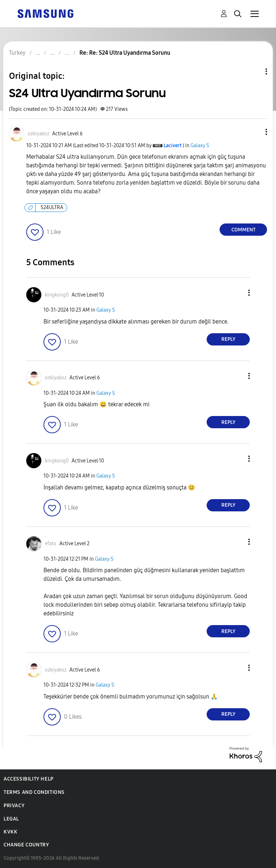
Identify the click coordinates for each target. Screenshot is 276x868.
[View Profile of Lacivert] (172, 146)
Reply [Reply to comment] (228, 339)
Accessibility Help (29, 779)
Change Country (26, 845)
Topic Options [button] (254, 71)
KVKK (10, 832)
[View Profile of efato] (51, 544)
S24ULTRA (52, 207)
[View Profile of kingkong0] (57, 295)
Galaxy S (200, 146)
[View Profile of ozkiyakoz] (38, 134)
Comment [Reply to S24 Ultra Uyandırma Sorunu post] (243, 230)
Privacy (14, 806)
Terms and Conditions (34, 792)
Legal (11, 819)
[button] (254, 132)
